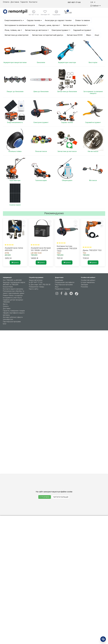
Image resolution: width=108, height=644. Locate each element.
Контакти (33, 2)
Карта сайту (34, 289)
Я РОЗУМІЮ (45, 497)
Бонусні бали (8, 287)
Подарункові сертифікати (65, 282)
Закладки (84, 285)
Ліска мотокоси (41, 151)
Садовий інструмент (93, 122)
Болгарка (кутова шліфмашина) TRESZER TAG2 (67, 248)
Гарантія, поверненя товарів (14, 311)
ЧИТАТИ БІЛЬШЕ (61, 497)
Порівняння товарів (62, 289)
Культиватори (15, 180)
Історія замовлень (88, 282)
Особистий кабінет (88, 280)
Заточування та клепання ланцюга (93, 92)
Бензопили (41, 62)
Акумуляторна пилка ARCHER (14, 249)
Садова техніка (67, 122)
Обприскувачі (67, 180)
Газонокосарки (41, 180)
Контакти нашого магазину (13, 289)
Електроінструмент (41, 122)
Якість (5, 304)
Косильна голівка (15, 151)
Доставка (15, 2)
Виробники (59, 280)
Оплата (6, 2)
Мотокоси (93, 180)
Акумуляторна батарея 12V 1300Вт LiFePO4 (41, 249)
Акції (57, 287)
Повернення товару (37, 287)
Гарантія (24, 2)
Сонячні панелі (15, 205)
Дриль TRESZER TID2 (92, 250)
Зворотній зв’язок (36, 280)
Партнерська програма (12, 322)
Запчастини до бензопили (67, 91)
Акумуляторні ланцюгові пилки (15, 62)
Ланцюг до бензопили (15, 91)
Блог (5, 324)
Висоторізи (93, 62)
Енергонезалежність (15, 122)
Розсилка (84, 287)
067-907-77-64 (36, 282)
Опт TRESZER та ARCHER (12, 280)
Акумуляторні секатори (67, 62)
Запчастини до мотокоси (67, 151)
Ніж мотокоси (93, 151)
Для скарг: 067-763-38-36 (40, 285)
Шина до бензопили (41, 91)
